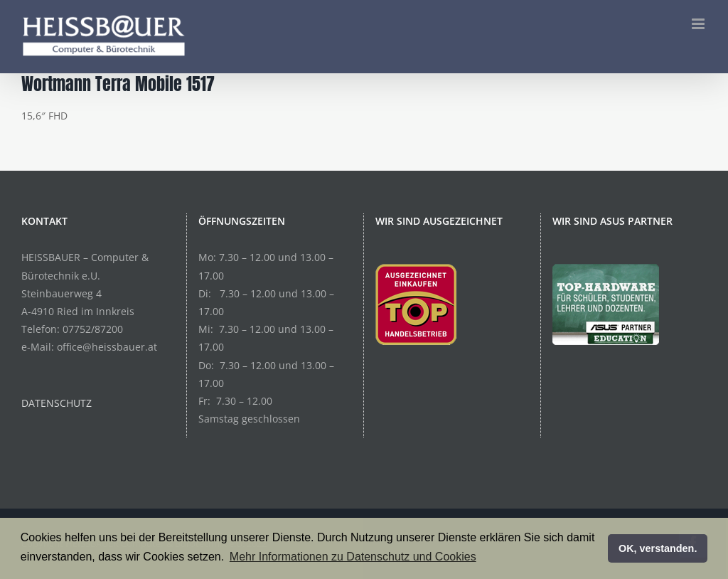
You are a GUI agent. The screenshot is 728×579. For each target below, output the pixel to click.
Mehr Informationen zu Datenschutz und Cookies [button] (353, 557)
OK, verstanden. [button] (658, 548)
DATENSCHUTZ (57, 403)
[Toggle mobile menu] (699, 24)
